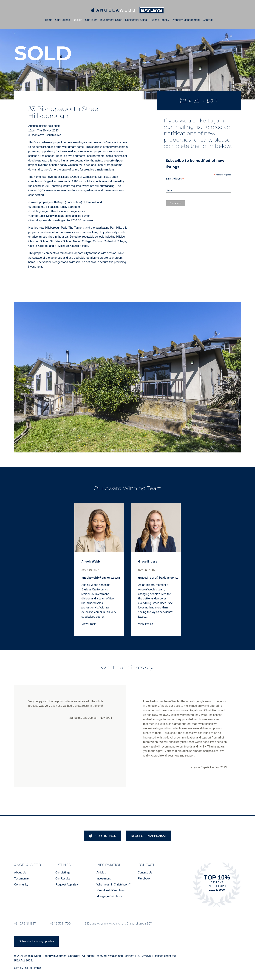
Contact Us (145, 872)
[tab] (112, 450)
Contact (208, 20)
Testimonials (22, 879)
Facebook (144, 879)
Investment (104, 879)
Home (49, 20)
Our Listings (63, 20)
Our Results (63, 879)
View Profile (89, 624)
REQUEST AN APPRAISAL (149, 836)
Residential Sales (136, 20)
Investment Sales (111, 20)
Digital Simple (32, 968)
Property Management (186, 20)
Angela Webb (91, 562)
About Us (20, 872)
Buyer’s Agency (159, 20)
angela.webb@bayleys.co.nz (101, 578)
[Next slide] (235, 377)
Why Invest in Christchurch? (114, 885)
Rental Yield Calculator (111, 890)
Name (169, 190)
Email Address (175, 179)
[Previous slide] (20, 377)
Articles (101, 872)
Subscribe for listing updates (36, 941)
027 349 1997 (90, 570)
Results (78, 20)
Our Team (91, 20)
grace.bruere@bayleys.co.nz (158, 578)
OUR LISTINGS (102, 836)
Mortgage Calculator (109, 896)
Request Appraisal (67, 885)
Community (21, 885)
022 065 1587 (147, 570)
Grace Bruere (148, 562)
